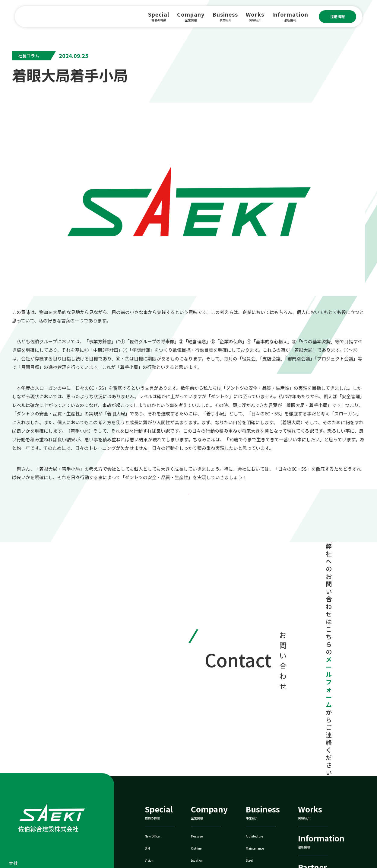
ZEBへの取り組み (266, 818)
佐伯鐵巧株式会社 (322, 818)
